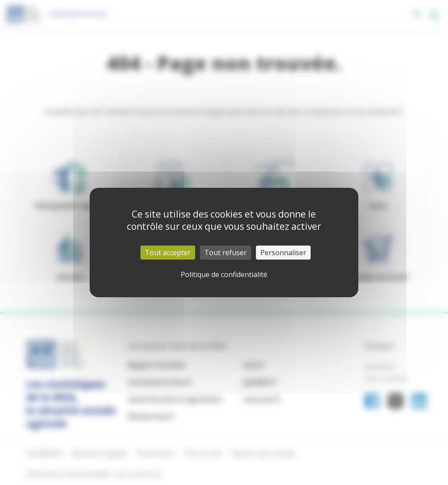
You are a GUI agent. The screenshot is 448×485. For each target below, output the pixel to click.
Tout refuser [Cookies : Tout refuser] (226, 253)
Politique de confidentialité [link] (224, 274)
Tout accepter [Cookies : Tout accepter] (168, 253)
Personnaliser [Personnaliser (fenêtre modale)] (283, 253)
